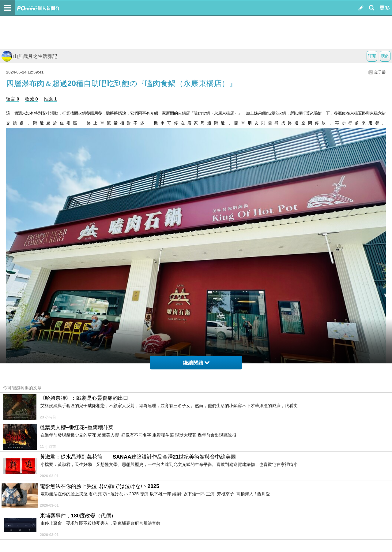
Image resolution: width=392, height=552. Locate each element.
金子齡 (380, 72)
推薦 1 (50, 99)
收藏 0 (31, 99)
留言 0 (13, 99)
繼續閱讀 (196, 363)
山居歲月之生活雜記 (29, 56)
